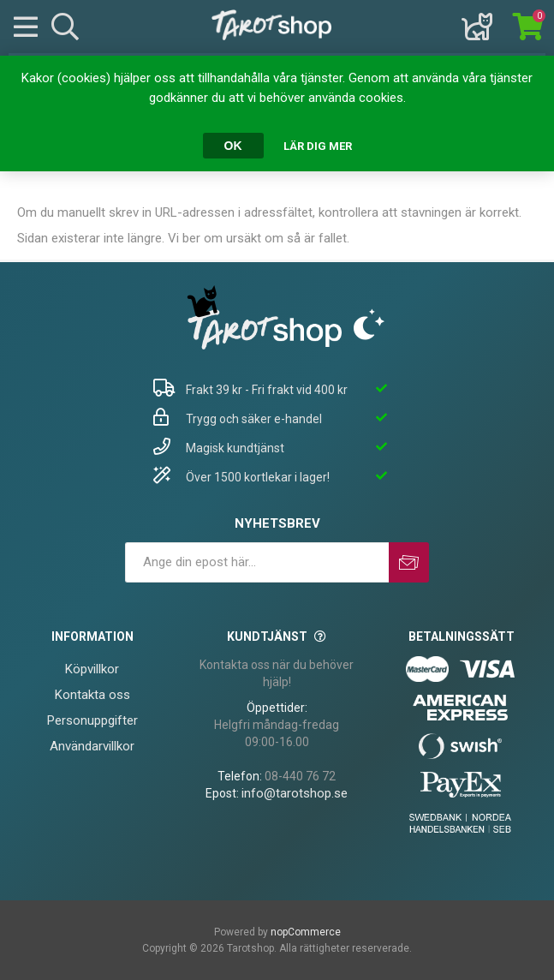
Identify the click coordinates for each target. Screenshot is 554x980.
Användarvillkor (92, 746)
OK (233, 146)
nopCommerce (306, 932)
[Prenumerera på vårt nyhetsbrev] (257, 562)
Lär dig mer (318, 146)
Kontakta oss (92, 695)
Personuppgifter (92, 720)
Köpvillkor (92, 669)
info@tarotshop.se (295, 793)
